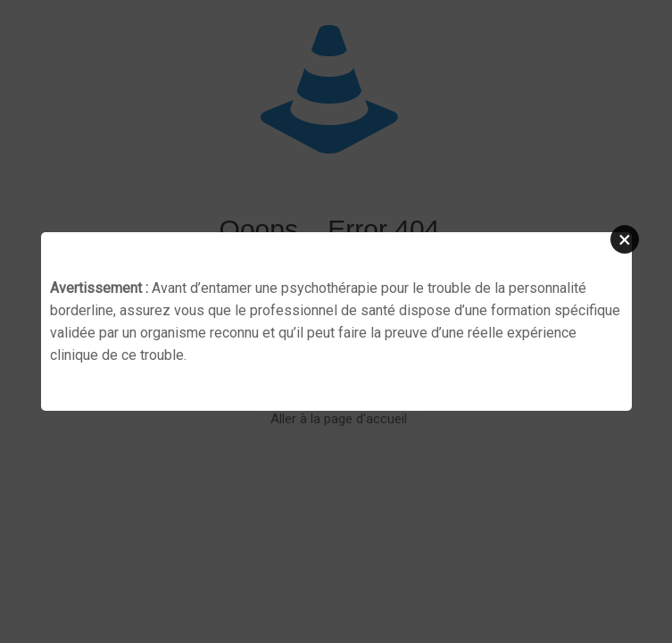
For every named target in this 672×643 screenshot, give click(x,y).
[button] (625, 239)
